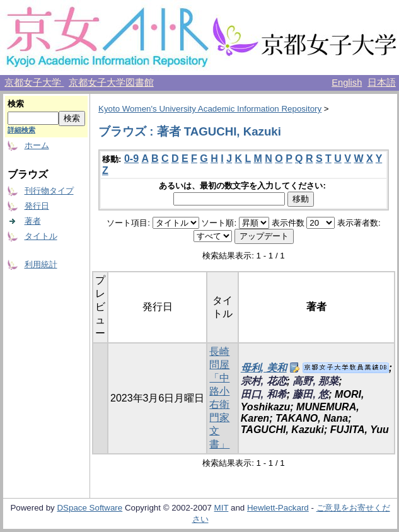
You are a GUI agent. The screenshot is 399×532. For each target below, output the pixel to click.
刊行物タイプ (49, 191)
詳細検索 (21, 130)
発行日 (37, 206)
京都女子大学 (34, 83)
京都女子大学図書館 (111, 83)
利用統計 (41, 264)
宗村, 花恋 (264, 381)
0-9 (131, 159)
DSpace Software (90, 508)
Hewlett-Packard (278, 508)
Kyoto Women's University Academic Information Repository (210, 109)
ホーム (37, 145)
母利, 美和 (264, 368)
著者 (33, 221)
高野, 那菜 (315, 381)
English (347, 83)
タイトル (41, 236)
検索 (16, 104)
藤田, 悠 (310, 394)
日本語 (382, 83)
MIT (222, 508)
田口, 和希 (264, 394)
